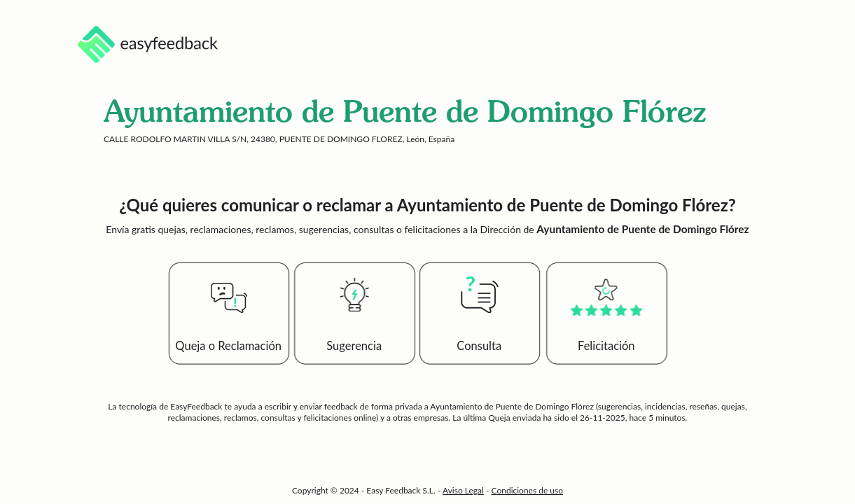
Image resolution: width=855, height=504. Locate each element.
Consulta (479, 346)
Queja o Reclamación (228, 346)
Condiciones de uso (528, 490)
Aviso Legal (463, 490)
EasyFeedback (197, 406)
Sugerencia (354, 346)
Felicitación (606, 346)
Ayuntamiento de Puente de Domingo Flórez (512, 406)
